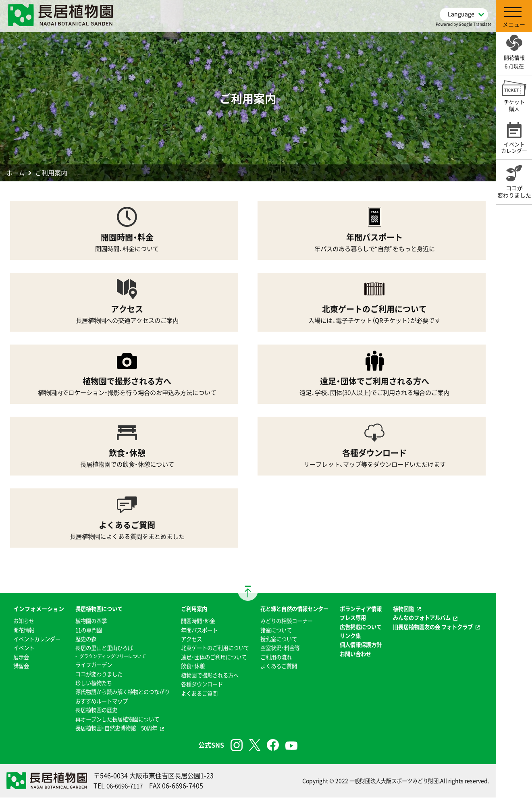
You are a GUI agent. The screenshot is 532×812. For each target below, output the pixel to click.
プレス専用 (356, 632)
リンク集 (353, 659)
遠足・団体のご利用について (212, 671)
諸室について (276, 644)
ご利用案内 (191, 614)
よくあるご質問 (196, 708)
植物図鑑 (408, 614)
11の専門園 (81, 635)
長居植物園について (92, 614)
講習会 (14, 689)
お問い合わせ (359, 686)
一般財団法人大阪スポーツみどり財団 (391, 795)
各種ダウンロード (199, 698)
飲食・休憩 (189, 681)
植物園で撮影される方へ (208, 689)
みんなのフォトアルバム (428, 623)
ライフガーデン (86, 670)
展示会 (14, 681)
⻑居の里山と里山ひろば (98, 653)
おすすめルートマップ (95, 715)
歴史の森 (78, 644)
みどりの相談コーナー (287, 635)
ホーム (16, 172)
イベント (17, 671)
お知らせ (17, 635)
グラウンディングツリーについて (107, 662)
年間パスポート (196, 635)
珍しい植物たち (86, 688)
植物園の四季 (83, 626)
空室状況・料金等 (280, 662)
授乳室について (279, 653)
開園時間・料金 (195, 626)
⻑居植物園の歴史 (89, 724)
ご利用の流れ (276, 671)
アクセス (188, 644)
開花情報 (17, 644)
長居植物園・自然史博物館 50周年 (111, 742)
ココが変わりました (92, 679)
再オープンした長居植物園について (112, 733)
